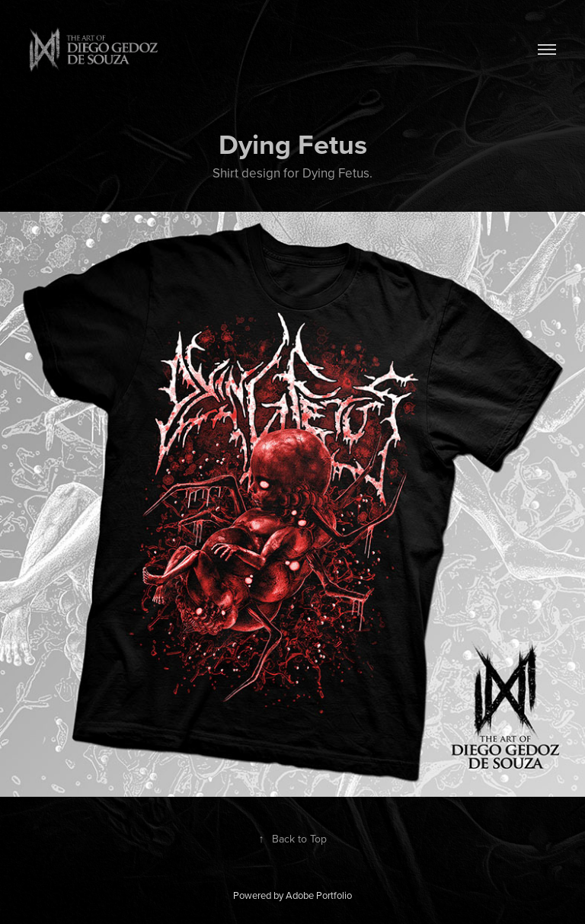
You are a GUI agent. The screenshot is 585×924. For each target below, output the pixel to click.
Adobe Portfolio (319, 895)
